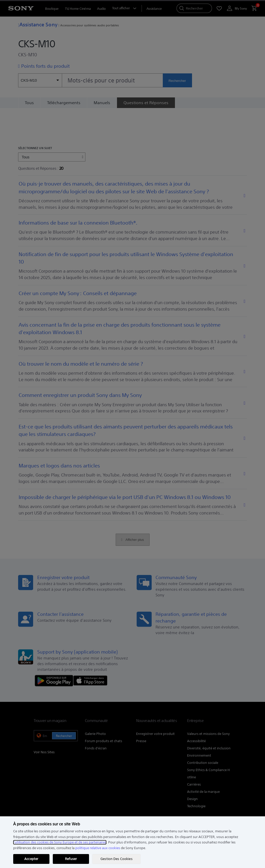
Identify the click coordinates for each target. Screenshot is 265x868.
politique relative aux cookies (98, 848)
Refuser (71, 859)
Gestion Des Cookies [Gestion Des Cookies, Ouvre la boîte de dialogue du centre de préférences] (116, 859)
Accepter (31, 859)
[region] (132, 842)
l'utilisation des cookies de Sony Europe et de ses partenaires (60, 842)
